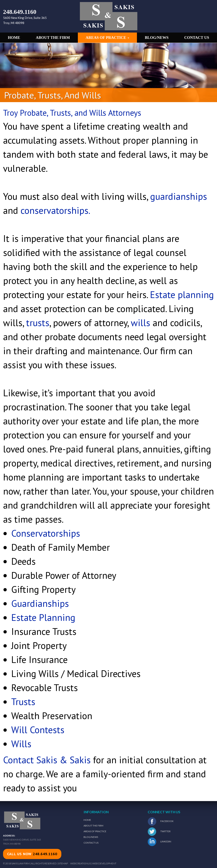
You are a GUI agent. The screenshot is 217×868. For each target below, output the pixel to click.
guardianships (179, 196)
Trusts (23, 702)
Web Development (104, 863)
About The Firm (93, 826)
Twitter (159, 832)
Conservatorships (46, 533)
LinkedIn (159, 842)
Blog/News (157, 38)
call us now (32, 854)
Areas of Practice (107, 38)
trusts (38, 323)
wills (140, 323)
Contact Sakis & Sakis (47, 760)
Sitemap (63, 863)
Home (14, 38)
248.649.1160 (20, 12)
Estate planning (182, 295)
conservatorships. (55, 210)
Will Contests (38, 730)
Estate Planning (43, 617)
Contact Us (197, 38)
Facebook (161, 821)
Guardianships (40, 603)
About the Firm (53, 38)
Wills (21, 744)
